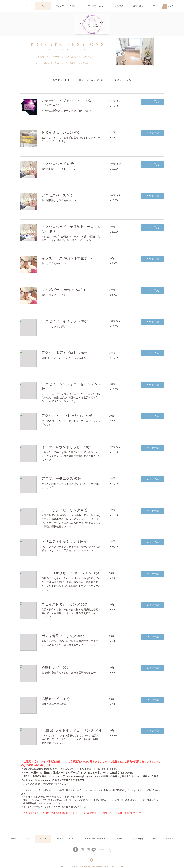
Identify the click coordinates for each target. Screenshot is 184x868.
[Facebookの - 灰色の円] (76, 849)
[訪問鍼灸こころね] (104, 850)
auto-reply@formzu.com (37, 780)
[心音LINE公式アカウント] (94, 849)
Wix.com (111, 866)
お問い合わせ (49, 784)
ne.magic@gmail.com (43, 769)
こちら (62, 63)
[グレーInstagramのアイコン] (88, 849)
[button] (165, 6)
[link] (61, 80)
